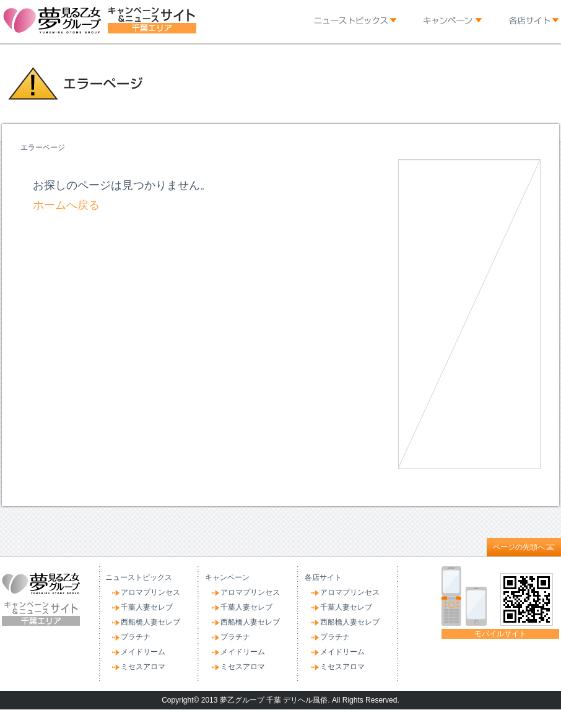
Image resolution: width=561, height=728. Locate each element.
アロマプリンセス (150, 592)
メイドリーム (143, 652)
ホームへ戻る (66, 205)
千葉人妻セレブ (147, 607)
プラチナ (136, 637)
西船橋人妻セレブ (150, 622)
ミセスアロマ (143, 667)
